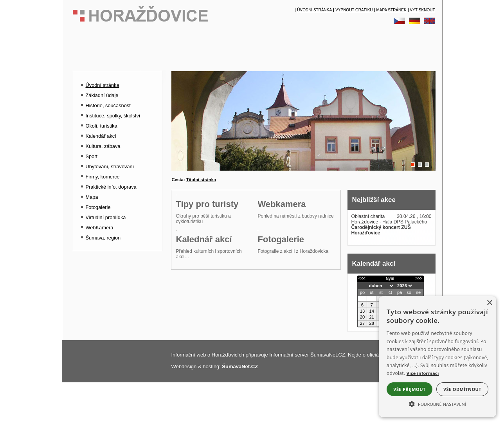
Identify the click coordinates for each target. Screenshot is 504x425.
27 (362, 323)
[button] (437, 403)
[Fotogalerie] (297, 322)
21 (372, 317)
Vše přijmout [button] (409, 389)
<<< (362, 278)
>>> (419, 278)
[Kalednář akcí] (215, 322)
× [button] (489, 303)
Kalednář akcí (204, 332)
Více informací (423, 373)
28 (372, 323)
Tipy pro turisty (207, 251)
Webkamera (282, 251)
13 (362, 311)
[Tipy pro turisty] (215, 240)
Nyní (390, 278)
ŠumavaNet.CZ (240, 401)
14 (372, 311)
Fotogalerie (281, 332)
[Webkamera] (297, 240)
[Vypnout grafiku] (354, 10)
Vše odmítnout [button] (462, 389)
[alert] (437, 357)
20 (362, 317)
